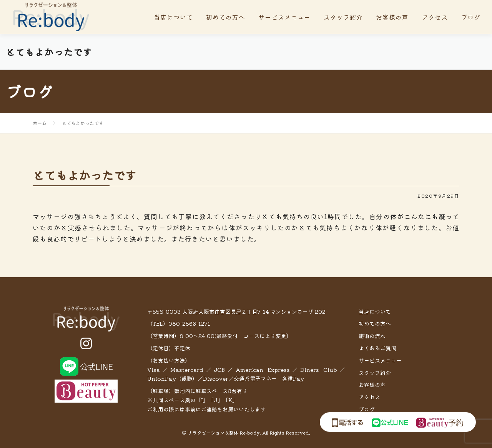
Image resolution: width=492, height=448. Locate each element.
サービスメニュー (284, 17)
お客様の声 (392, 17)
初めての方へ (226, 17)
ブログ (471, 17)
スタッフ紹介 (343, 17)
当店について (173, 17)
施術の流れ (372, 336)
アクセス (435, 17)
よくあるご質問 (377, 348)
